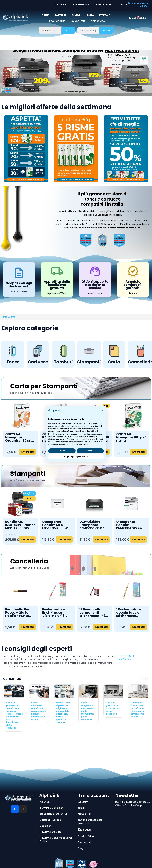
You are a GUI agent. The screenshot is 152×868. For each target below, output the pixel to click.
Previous (143, 678)
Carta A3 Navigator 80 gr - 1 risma (131, 437)
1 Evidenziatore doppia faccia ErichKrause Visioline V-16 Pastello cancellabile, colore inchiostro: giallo (131, 613)
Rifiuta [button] (62, 451)
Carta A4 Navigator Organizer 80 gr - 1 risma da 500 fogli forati (20, 437)
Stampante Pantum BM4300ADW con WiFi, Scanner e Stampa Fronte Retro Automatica (131, 525)
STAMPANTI (105, 15)
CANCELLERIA (78, 21)
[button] (2, 73)
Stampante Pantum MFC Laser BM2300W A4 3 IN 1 (55, 525)
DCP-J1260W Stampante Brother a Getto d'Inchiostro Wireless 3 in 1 (92, 525)
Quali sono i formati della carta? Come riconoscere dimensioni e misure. (138, 710)
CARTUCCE (60, 15)
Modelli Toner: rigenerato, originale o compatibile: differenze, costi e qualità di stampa (64, 712)
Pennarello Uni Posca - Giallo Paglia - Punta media (17, 613)
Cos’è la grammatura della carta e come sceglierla (113, 708)
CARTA (90, 15)
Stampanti (28, 474)
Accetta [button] (90, 451)
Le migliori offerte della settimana (56, 107)
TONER (46, 15)
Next (147, 678)
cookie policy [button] (95, 431)
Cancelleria (29, 561)
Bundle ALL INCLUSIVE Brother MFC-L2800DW (20, 525)
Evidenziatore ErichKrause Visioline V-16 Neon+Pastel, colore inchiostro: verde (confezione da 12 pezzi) (57, 613)
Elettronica (98, 21)
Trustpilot (8, 317)
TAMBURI (76, 15)
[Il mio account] (131, 18)
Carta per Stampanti (44, 386)
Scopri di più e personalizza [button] (76, 456)
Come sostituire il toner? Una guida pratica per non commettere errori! (39, 711)
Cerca (68, 30)
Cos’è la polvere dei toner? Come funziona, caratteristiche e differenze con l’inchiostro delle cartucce (15, 715)
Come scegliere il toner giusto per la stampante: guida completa (88, 711)
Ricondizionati (57, 21)
